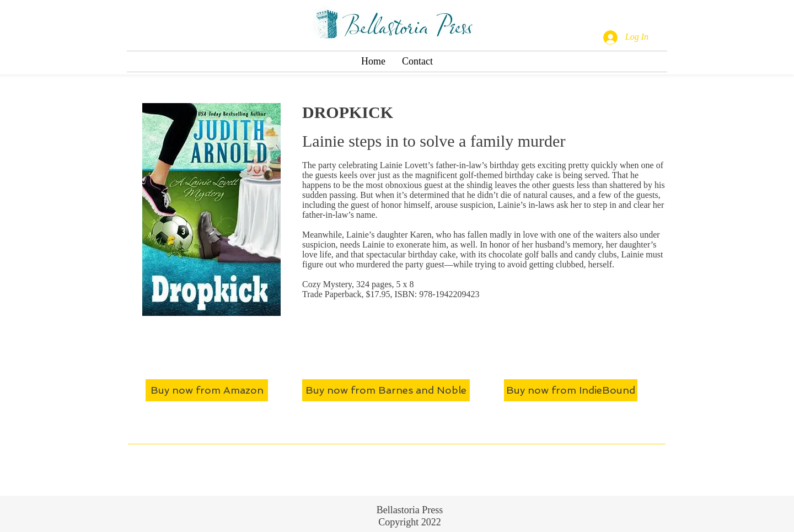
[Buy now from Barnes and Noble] (386, 390)
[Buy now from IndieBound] (571, 390)
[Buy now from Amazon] (207, 390)
